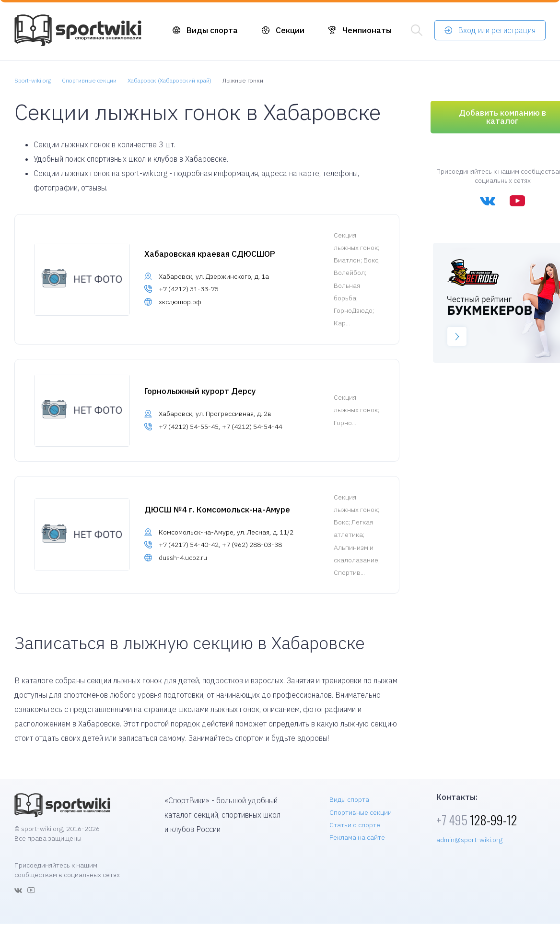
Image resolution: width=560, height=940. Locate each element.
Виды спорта (212, 30)
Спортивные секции (361, 812)
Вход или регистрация (497, 30)
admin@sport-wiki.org (469, 840)
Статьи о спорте (355, 825)
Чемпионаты (367, 30)
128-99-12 (477, 820)
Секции (290, 30)
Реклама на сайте (357, 837)
